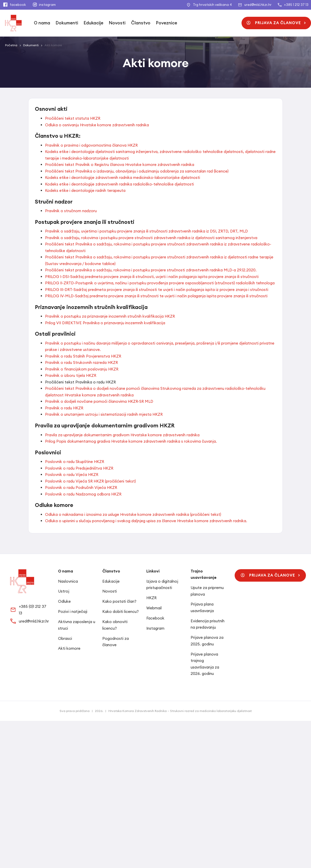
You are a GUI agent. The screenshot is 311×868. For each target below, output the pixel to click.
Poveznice (167, 23)
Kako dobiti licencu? (121, 611)
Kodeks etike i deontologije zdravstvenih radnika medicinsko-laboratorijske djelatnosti (123, 177)
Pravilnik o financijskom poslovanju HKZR (82, 369)
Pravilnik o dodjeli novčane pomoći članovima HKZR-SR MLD (99, 401)
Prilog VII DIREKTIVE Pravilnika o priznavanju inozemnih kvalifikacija (105, 323)
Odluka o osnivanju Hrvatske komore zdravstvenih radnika (97, 125)
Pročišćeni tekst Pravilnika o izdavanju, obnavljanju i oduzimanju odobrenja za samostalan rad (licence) (137, 171)
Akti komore (69, 648)
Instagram (155, 628)
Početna (11, 45)
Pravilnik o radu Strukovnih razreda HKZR (81, 362)
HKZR (151, 598)
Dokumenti (67, 23)
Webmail (154, 608)
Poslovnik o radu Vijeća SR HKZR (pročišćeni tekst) (90, 481)
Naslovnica (68, 581)
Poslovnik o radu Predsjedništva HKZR (79, 468)
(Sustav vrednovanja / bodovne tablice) (80, 264)
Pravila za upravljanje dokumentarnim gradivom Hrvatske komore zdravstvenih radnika (122, 435)
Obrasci (65, 638)
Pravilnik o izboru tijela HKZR (71, 375)
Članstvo (141, 23)
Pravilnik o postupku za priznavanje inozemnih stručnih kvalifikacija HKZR (110, 316)
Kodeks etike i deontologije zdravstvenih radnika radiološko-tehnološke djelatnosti (119, 184)
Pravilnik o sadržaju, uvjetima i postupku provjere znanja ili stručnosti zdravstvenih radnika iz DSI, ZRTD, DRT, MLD (146, 231)
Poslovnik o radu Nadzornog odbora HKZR (83, 494)
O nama (42, 23)
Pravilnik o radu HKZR (64, 408)
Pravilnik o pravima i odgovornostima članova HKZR (91, 145)
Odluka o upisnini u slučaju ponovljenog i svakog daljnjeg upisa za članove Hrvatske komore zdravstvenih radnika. (146, 521)
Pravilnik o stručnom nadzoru (71, 211)
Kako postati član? (119, 601)
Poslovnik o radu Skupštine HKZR (75, 462)
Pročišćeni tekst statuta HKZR (73, 118)
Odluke (64, 601)
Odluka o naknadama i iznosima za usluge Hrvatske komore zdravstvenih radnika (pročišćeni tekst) (133, 514)
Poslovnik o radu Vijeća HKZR (72, 475)
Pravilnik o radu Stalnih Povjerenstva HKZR (83, 356)
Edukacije (94, 23)
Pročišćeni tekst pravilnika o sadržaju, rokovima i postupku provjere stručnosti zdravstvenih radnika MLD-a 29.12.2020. (151, 270)
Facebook (155, 618)
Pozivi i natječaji (73, 611)
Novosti (117, 23)
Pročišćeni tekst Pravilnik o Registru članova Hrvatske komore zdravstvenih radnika (120, 165)
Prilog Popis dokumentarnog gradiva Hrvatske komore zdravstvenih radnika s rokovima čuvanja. (131, 441)
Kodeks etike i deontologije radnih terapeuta (85, 190)
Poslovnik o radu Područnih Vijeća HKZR (81, 487)
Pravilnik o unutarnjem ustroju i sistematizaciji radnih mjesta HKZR (104, 414)
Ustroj (64, 591)
